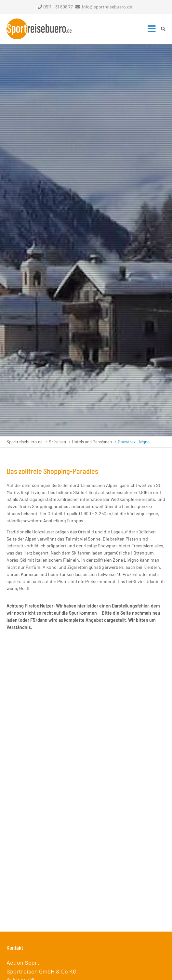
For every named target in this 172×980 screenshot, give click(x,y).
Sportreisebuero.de (25, 442)
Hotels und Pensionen (92, 442)
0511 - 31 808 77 (55, 7)
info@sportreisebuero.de (107, 7)
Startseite (39, 29)
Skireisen (57, 442)
